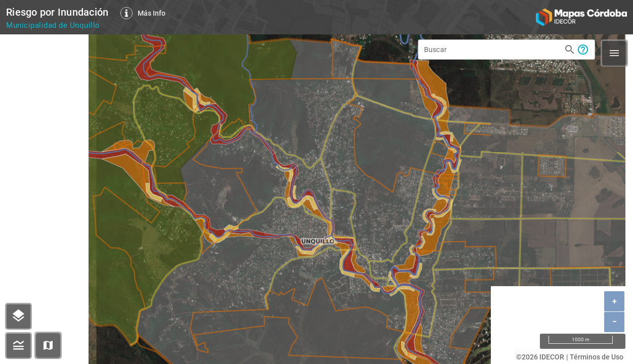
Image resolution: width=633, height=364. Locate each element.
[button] (48, 345)
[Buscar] (492, 50)
